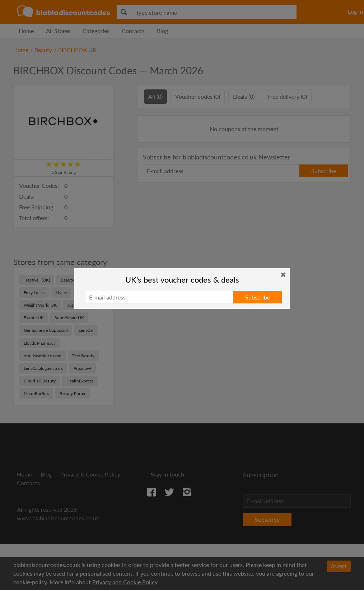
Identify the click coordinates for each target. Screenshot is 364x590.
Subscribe (258, 297)
